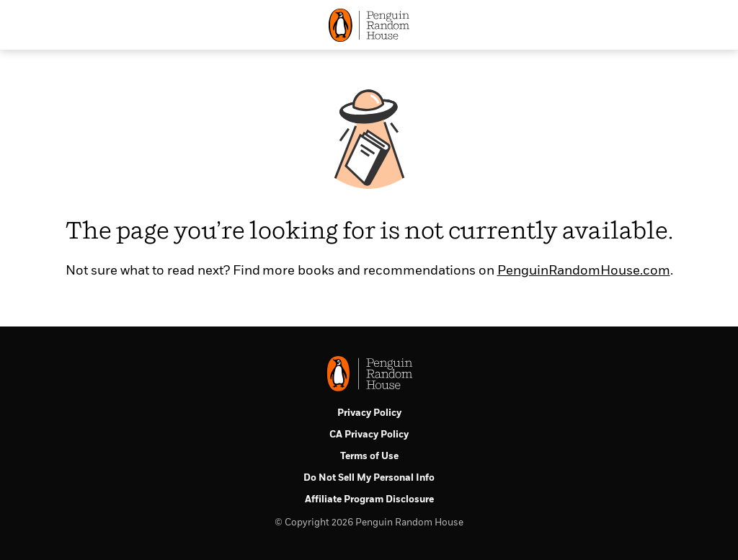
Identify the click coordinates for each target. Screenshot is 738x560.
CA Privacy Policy (369, 435)
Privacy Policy (369, 413)
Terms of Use (369, 457)
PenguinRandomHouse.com (584, 271)
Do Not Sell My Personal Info (369, 478)
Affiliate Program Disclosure (369, 500)
